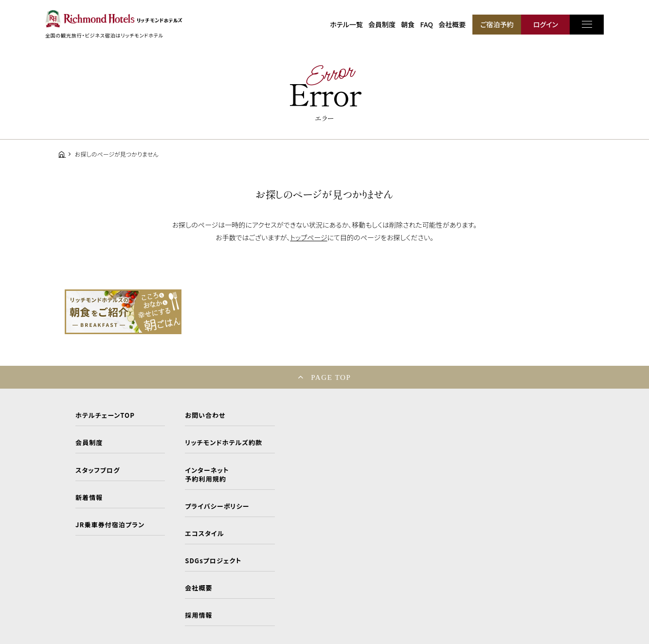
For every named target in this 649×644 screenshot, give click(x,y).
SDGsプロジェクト (213, 561)
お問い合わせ (205, 415)
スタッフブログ (98, 470)
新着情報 (89, 498)
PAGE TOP (331, 377)
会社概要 (452, 24)
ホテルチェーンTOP (105, 415)
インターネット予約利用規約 (207, 475)
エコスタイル (204, 534)
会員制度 (382, 24)
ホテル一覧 (346, 24)
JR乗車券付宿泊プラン (110, 525)
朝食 (408, 24)
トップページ (308, 237)
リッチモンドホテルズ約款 (224, 443)
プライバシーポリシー (217, 506)
